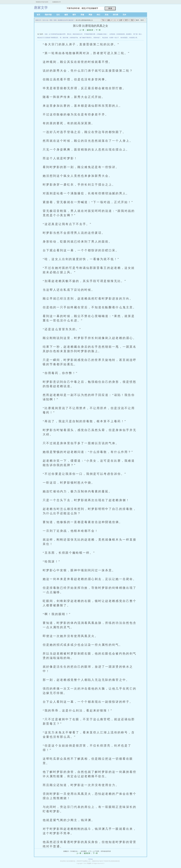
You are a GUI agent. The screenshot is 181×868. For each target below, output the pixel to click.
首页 (38, 15)
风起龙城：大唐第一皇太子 (110, 38)
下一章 (98, 30)
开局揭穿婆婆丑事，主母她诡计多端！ (96, 34)
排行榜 (115, 15)
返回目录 (90, 30)
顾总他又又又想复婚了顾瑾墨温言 (48, 38)
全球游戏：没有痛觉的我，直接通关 (121, 34)
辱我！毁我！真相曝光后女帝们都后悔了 (62, 20)
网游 (90, 15)
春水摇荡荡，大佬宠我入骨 (129, 38)
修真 (66, 15)
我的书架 (48, 15)
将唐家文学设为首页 (42, 2)
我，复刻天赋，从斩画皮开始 (69, 38)
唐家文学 (41, 8)
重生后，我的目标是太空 (75, 34)
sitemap (90, 859)
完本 (124, 15)
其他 (107, 15)
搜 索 (110, 8)
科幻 (98, 15)
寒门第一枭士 (137, 34)
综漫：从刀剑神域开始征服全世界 (55, 34)
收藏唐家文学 (57, 2)
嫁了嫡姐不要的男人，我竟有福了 (90, 38)
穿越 (82, 15)
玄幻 (58, 15)
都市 (74, 15)
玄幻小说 (45, 20)
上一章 (82, 30)
